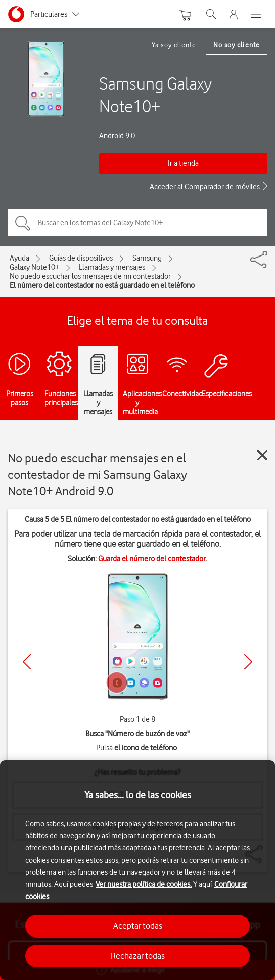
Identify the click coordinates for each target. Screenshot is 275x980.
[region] (137, 870)
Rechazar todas (138, 956)
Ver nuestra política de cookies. (144, 884)
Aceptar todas (138, 926)
